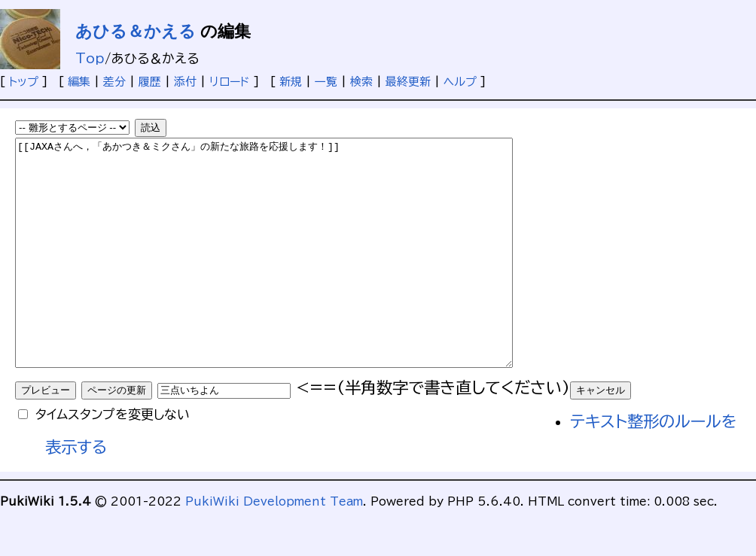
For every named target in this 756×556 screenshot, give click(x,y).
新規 (291, 82)
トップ (24, 82)
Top (90, 58)
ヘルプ (460, 82)
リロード (230, 82)
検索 (361, 82)
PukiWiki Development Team (274, 547)
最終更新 (408, 82)
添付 (185, 82)
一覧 (326, 82)
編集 (79, 82)
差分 (114, 82)
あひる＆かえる (136, 31)
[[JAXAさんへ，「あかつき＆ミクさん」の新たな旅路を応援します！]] (294, 275)
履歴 (150, 82)
